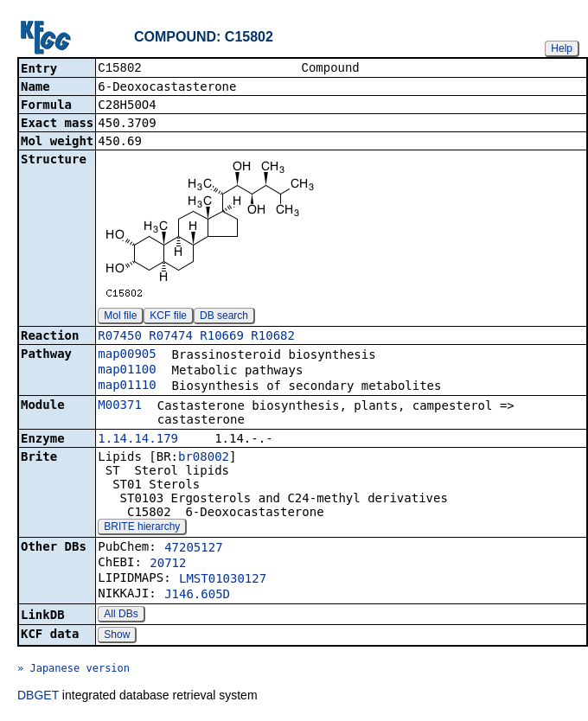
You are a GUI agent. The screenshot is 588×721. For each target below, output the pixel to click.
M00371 (120, 406)
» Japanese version (73, 670)
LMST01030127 (223, 580)
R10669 (222, 337)
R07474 (171, 337)
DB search (224, 317)
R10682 (273, 337)
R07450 (120, 337)
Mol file (120, 317)
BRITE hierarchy (142, 528)
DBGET (38, 697)
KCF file (168, 317)
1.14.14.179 (138, 440)
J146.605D (197, 596)
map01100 (127, 371)
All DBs (121, 616)
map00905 (127, 355)
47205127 (193, 549)
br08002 (204, 458)
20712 (168, 565)
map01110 (127, 386)
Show (117, 636)
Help (562, 48)
